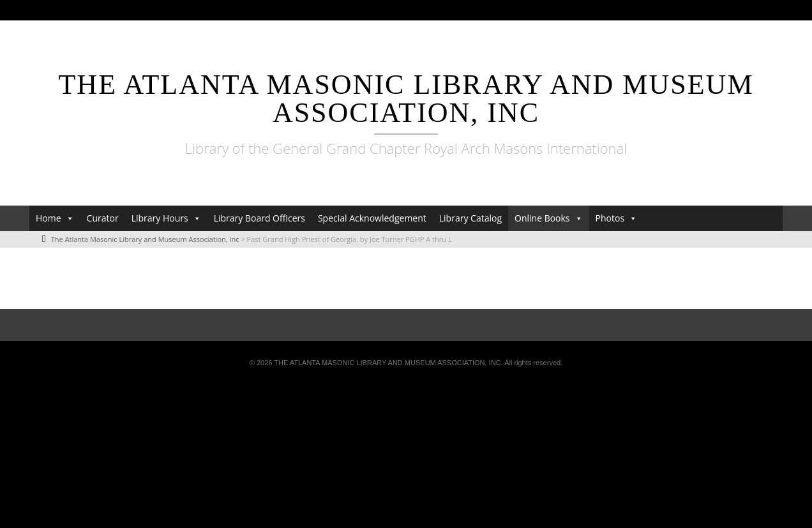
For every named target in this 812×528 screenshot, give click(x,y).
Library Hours (160, 218)
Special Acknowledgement (372, 218)
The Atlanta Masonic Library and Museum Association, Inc (406, 99)
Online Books (542, 218)
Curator (103, 218)
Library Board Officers (259, 218)
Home (49, 218)
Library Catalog (470, 218)
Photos (610, 218)
